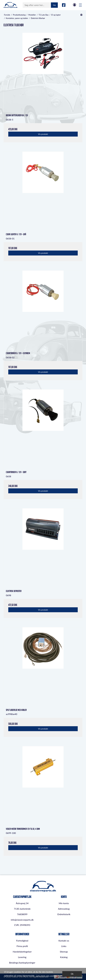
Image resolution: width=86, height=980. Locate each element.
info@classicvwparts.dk (22, 920)
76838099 (22, 914)
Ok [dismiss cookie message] (72, 974)
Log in (74, 5)
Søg (54, 5)
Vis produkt (43, 134)
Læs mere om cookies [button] (47, 976)
